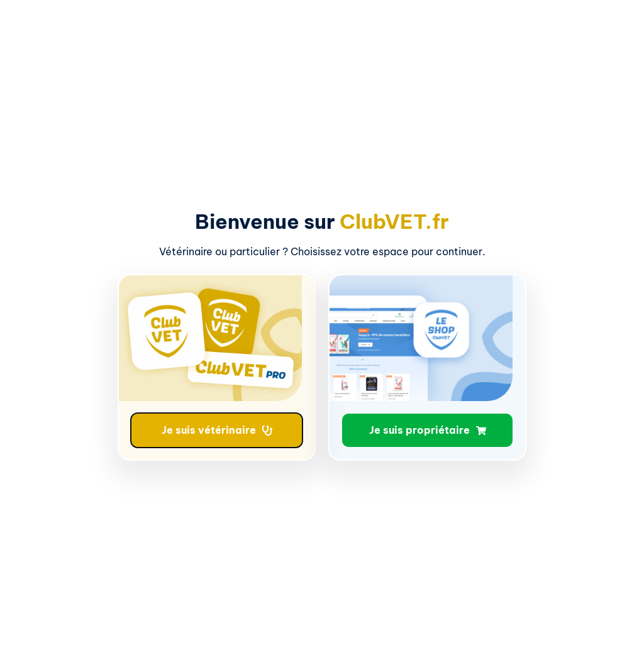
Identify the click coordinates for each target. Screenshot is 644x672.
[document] (322, 336)
